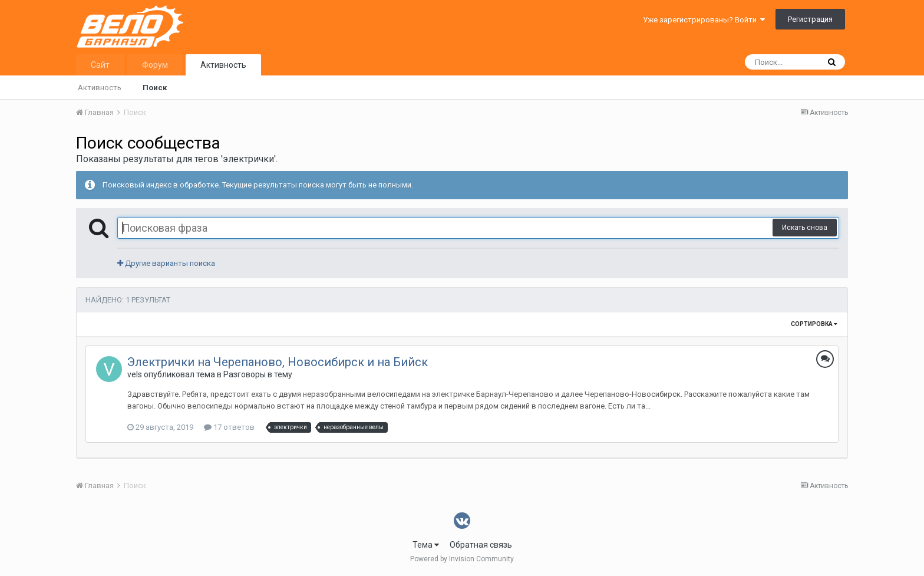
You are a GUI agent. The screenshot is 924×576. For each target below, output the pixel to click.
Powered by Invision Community (462, 559)
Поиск (155, 88)
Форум (155, 65)
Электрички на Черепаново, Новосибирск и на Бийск (278, 362)
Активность (223, 65)
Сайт (100, 65)
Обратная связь (481, 545)
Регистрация (810, 19)
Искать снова (805, 228)
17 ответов (229, 427)
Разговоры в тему (258, 374)
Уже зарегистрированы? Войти (704, 20)
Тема (426, 545)
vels (135, 374)
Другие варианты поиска (166, 263)
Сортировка (814, 324)
